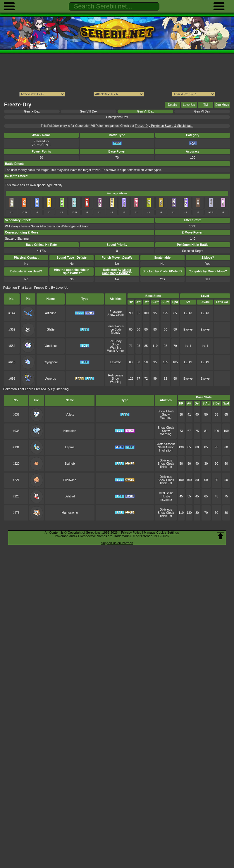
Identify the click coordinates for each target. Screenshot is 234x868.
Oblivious (166, 460)
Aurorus (51, 379)
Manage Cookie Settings (161, 532)
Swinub (70, 464)
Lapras (70, 447)
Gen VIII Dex (89, 111)
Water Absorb (166, 444)
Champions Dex (117, 117)
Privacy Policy (131, 532)
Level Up (189, 105)
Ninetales (70, 431)
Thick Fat (166, 467)
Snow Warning (116, 346)
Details (172, 105)
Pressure (116, 312)
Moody (116, 333)
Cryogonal (51, 362)
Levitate (116, 362)
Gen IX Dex (32, 111)
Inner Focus (116, 326)
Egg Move (222, 105)
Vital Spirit (166, 493)
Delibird (70, 496)
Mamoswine (70, 513)
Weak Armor (116, 351)
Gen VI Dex (202, 111)
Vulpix (70, 415)
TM (205, 105)
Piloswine (70, 480)
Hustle (166, 496)
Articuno (51, 313)
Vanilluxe (51, 346)
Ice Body (116, 330)
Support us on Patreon (117, 543)
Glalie (51, 330)
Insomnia (166, 500)
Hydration (166, 451)
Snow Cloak (116, 315)
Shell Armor (166, 447)
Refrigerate (116, 375)
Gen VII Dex (146, 111)
